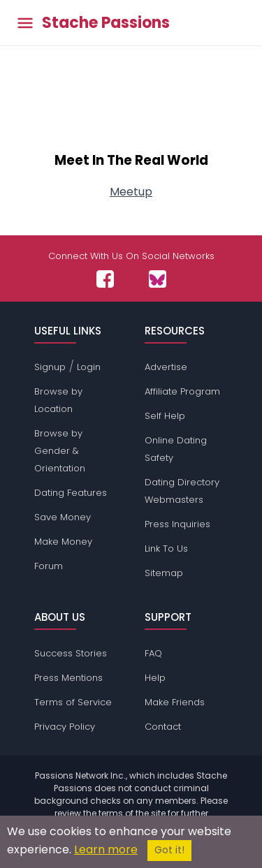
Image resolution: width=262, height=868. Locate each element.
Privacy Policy (65, 727)
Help (155, 678)
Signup (50, 367)
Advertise (166, 367)
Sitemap (164, 573)
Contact (163, 727)
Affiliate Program (182, 391)
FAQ (153, 653)
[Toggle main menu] (25, 23)
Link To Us (166, 549)
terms (111, 813)
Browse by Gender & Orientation (60, 451)
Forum (49, 566)
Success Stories (71, 653)
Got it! (169, 850)
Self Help (165, 416)
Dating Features (71, 493)
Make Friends (175, 702)
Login (89, 367)
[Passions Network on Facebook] (105, 279)
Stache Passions (106, 23)
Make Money (63, 542)
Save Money (63, 517)
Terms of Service (73, 702)
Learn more (106, 849)
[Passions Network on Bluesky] (158, 279)
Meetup (131, 192)
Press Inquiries (177, 524)
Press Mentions (68, 678)
